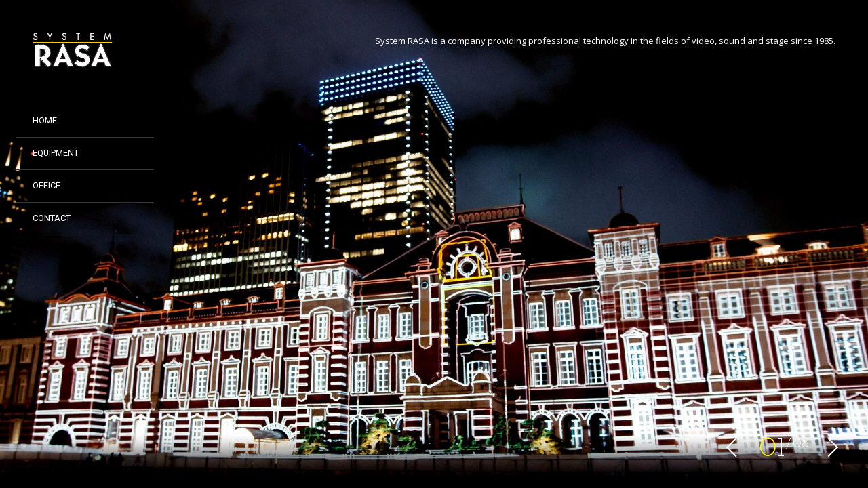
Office (46, 185)
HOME (45, 120)
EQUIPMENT (56, 153)
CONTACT (52, 218)
